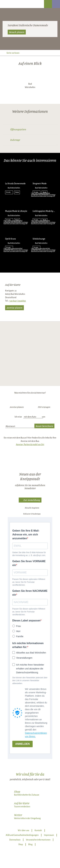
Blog (30, 844)
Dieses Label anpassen (26, 621)
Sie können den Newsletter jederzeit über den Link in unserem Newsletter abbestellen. (30, 681)
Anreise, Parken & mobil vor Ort (30, 445)
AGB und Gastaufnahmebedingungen (22, 835)
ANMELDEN (22, 744)
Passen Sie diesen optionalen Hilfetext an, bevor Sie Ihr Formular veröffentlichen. (29, 582)
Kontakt (38, 830)
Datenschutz (15, 840)
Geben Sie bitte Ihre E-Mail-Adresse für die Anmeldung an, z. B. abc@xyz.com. (29, 554)
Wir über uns (23, 830)
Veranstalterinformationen (38, 840)
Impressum (49, 835)
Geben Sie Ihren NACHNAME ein (30, 593)
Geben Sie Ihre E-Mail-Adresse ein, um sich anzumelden (26, 535)
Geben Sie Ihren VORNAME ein (29, 563)
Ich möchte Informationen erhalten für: (28, 645)
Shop (21, 844)
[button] (30, 500)
